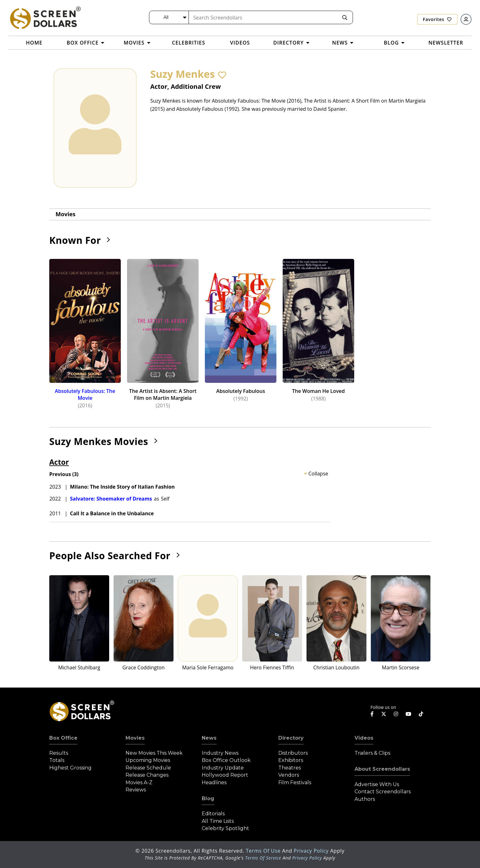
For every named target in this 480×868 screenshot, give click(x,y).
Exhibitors (291, 760)
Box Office (63, 738)
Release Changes (147, 775)
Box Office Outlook (226, 760)
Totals (57, 760)
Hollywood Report (225, 775)
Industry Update (223, 768)
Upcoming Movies (148, 760)
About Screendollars (382, 769)
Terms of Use (264, 851)
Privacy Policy (312, 851)
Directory (291, 738)
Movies (65, 214)
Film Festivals (295, 782)
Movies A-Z (139, 782)
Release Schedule (148, 768)
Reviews (136, 790)
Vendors (289, 775)
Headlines (214, 782)
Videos (364, 738)
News (209, 738)
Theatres (290, 768)
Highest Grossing (70, 768)
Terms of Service (263, 858)
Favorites (437, 19)
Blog (208, 798)
